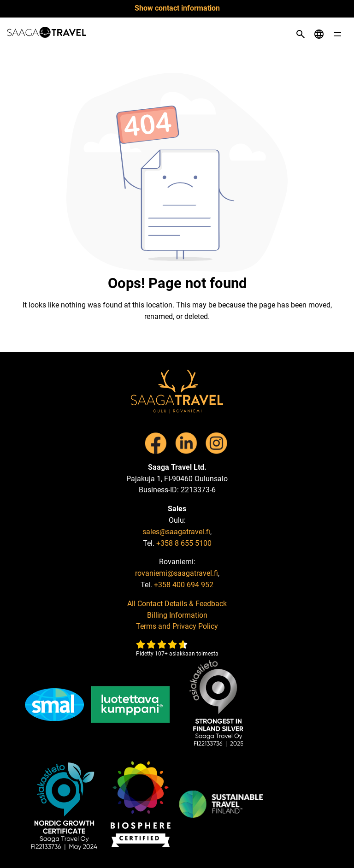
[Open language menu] (319, 34)
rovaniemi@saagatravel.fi (177, 573)
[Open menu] (337, 34)
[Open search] (301, 34)
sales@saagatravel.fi (176, 532)
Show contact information (177, 8)
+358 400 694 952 (184, 585)
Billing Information (177, 615)
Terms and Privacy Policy (177, 626)
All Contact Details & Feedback (177, 604)
